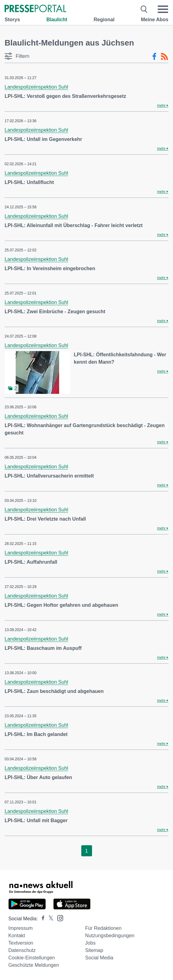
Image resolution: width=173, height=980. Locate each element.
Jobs (91, 943)
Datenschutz (22, 950)
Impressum (20, 928)
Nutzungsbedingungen (110, 936)
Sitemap (94, 950)
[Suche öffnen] (144, 9)
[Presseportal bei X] (49, 919)
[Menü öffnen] (163, 9)
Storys (12, 20)
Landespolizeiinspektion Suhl (36, 87)
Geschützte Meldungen (34, 965)
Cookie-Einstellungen (32, 958)
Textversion (21, 943)
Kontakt (17, 936)
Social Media (99, 958)
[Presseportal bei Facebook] (41, 919)
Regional (104, 20)
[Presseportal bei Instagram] (58, 918)
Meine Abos (155, 20)
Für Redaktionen (103, 928)
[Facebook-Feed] (154, 57)
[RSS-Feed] (164, 57)
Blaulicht (57, 20)
